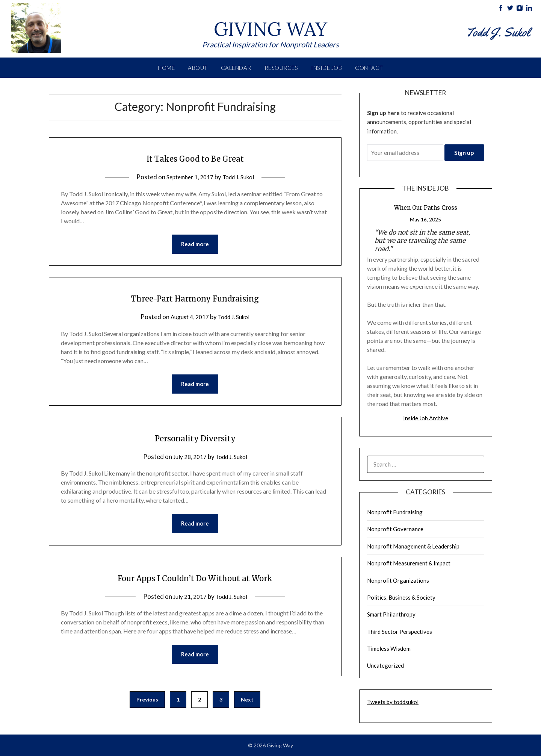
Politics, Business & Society (401, 597)
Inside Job (326, 68)
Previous (147, 704)
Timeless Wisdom (389, 648)
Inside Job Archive (426, 418)
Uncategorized (385, 665)
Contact (369, 68)
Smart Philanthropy (391, 614)
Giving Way (270, 26)
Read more (195, 245)
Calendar (236, 68)
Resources (281, 68)
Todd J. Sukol (241, 177)
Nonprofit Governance (395, 529)
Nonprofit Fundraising (395, 512)
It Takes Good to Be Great (195, 158)
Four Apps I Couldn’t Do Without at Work (195, 580)
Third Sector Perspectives (400, 632)
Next (247, 704)
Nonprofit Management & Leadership (413, 546)
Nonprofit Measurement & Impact (409, 563)
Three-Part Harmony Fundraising (195, 298)
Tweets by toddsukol (393, 702)
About (198, 68)
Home (166, 68)
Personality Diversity (195, 439)
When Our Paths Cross (426, 208)
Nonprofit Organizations (398, 580)
